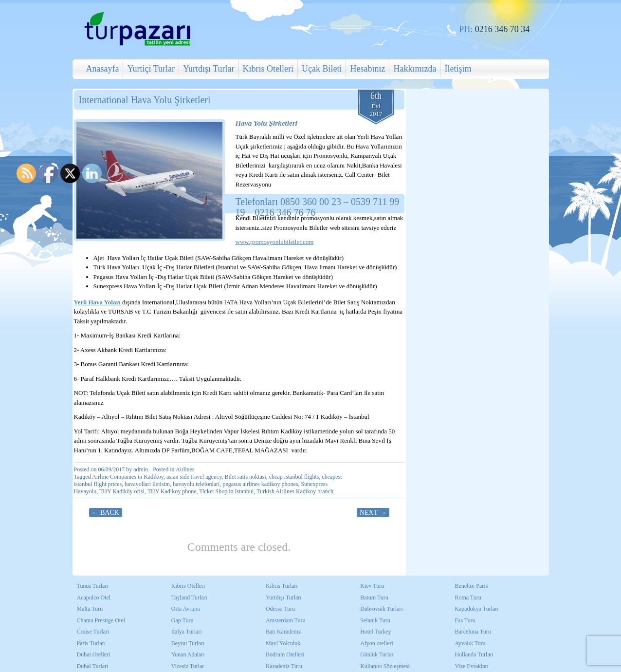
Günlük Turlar (377, 654)
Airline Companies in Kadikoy (128, 477)
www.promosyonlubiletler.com (275, 242)
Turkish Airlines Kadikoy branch (295, 491)
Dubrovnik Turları (382, 609)
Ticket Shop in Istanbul (226, 491)
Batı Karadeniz (283, 632)
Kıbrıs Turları (282, 586)
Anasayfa (103, 69)
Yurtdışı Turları (284, 597)
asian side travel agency (194, 477)
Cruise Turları (93, 632)
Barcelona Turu (473, 632)
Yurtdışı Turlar (209, 69)
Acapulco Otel (94, 597)
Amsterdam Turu (286, 620)
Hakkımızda (415, 69)
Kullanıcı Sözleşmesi (385, 666)
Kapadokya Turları (476, 609)
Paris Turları (91, 643)
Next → (373, 513)
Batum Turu (374, 597)
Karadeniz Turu (284, 666)
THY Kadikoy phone (172, 491)
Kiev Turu (372, 586)
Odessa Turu (280, 609)
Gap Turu (183, 620)
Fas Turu (465, 620)
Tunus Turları (93, 586)
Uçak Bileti (322, 69)
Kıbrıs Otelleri (268, 69)
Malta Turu (90, 609)
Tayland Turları (189, 597)
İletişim (458, 69)
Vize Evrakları (472, 666)
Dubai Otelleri (94, 654)
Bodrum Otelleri (285, 654)
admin (141, 469)
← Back (106, 513)
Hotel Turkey (376, 632)
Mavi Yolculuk (283, 643)
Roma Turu (468, 597)
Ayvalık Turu (470, 643)
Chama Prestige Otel (101, 620)
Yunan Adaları (188, 654)
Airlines (185, 469)
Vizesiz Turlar (188, 666)
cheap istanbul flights (294, 477)
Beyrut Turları (188, 643)
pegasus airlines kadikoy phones (260, 484)
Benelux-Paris (471, 586)
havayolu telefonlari (196, 484)
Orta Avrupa (186, 609)
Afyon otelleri (377, 643)
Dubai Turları (93, 666)
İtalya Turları (187, 632)
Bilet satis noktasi (245, 477)
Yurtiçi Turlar (151, 69)
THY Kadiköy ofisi (122, 491)
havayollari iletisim (147, 484)
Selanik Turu (375, 620)
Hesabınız (367, 69)
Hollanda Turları (474, 654)
